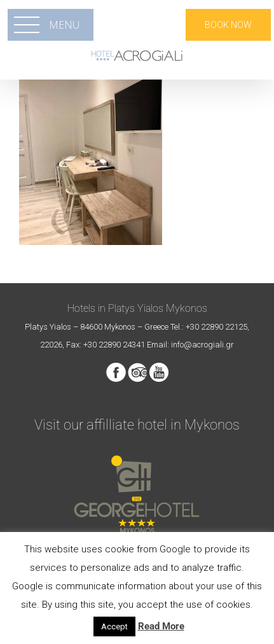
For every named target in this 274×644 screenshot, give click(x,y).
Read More (161, 626)
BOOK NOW (228, 25)
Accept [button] (114, 626)
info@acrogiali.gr (202, 345)
